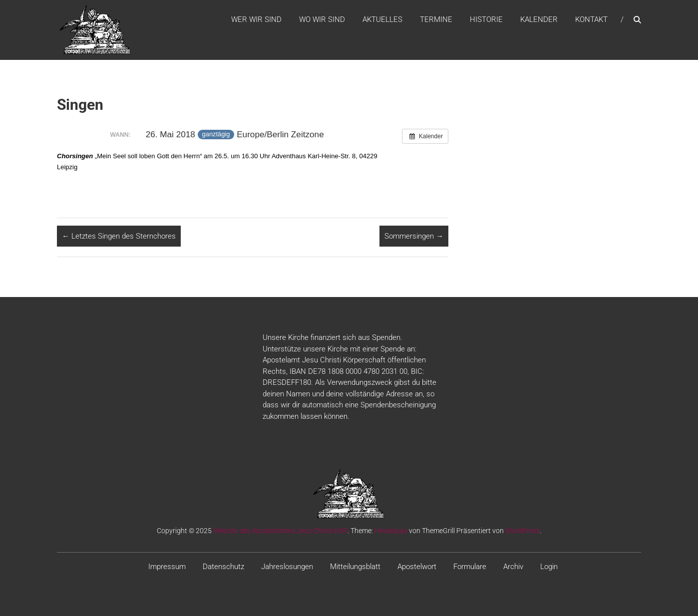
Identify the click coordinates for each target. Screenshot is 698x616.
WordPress (523, 531)
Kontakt (591, 19)
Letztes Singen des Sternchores (119, 236)
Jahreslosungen (287, 567)
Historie (486, 19)
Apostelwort (417, 567)
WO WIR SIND (322, 19)
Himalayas (391, 531)
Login (549, 567)
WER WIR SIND (256, 19)
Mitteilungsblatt (355, 567)
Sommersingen (414, 236)
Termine (436, 19)
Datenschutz (223, 567)
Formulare (470, 567)
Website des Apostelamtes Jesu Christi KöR (280, 531)
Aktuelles (382, 19)
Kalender (539, 19)
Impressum (167, 567)
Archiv (513, 567)
